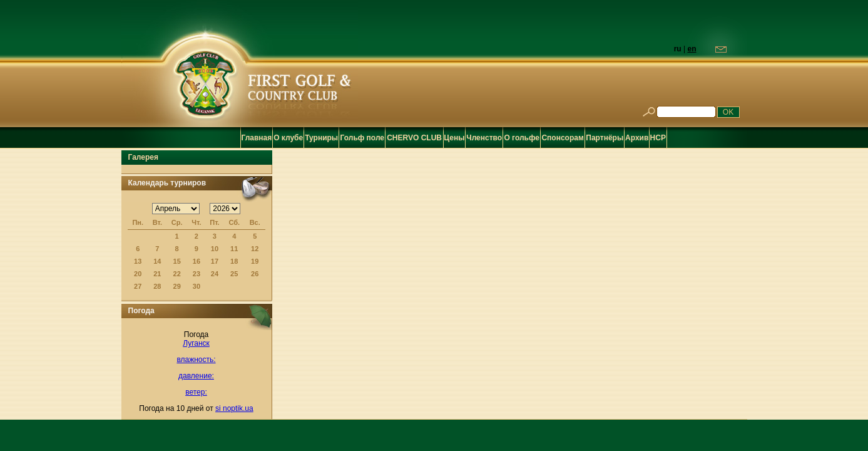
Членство (484, 138)
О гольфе (522, 138)
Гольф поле (363, 138)
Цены (454, 138)
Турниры (321, 138)
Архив (637, 138)
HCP (658, 138)
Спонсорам (562, 138)
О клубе (288, 138)
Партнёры (605, 138)
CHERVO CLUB (414, 138)
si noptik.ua (234, 408)
